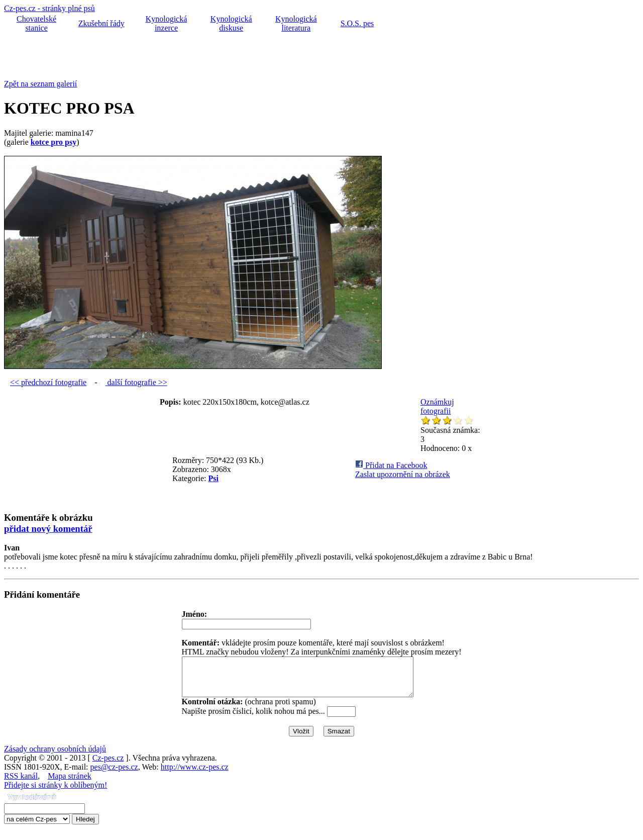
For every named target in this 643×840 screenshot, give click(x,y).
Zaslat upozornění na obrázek (403, 474)
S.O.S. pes (357, 23)
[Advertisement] (187, 57)
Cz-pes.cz (108, 765)
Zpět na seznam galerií (40, 84)
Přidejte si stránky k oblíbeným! (56, 792)
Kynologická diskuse (231, 23)
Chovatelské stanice (36, 23)
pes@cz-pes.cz (114, 774)
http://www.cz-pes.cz (195, 774)
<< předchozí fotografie (48, 382)
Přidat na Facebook (391, 465)
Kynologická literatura (296, 23)
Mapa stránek (70, 783)
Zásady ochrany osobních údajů (55, 756)
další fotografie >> (136, 382)
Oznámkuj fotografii (437, 406)
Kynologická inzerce (167, 23)
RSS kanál (21, 783)
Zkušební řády (101, 23)
